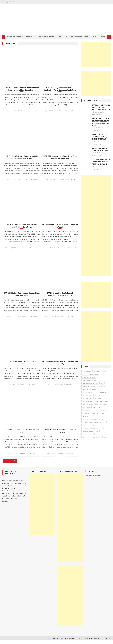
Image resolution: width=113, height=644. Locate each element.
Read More (6, 505)
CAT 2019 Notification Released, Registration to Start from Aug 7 (60, 297)
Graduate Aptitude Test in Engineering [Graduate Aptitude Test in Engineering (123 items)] (99, 407)
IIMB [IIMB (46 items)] (95, 413)
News (95, 39)
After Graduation (23, 114)
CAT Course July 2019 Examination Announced (22, 366)
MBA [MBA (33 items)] (97, 434)
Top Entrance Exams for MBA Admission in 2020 (22, 435)
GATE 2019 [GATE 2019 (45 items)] (103, 395)
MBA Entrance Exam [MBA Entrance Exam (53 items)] (88, 437)
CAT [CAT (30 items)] (84, 377)
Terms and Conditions (93, 642)
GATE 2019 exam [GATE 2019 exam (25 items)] (87, 398)
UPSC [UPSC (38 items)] (105, 440)
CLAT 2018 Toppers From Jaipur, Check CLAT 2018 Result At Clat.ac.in (101, 165)
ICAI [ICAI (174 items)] (84, 410)
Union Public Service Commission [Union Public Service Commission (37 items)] (92, 440)
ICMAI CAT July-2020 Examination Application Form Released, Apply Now (60, 92)
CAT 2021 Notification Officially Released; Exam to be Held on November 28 (22, 92)
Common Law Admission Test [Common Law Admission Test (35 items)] (90, 386)
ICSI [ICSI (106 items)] (94, 410)
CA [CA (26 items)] (104, 374)
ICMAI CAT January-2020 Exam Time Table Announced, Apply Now (60, 160)
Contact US (81, 642)
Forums (102, 39)
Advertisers (72, 642)
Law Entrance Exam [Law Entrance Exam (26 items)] (88, 434)
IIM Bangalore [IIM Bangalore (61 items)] (103, 413)
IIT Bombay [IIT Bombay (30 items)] (95, 416)
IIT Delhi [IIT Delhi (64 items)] (103, 416)
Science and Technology (46, 39)
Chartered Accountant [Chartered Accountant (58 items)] (93, 377)
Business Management (14, 39)
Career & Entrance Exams (80, 39)
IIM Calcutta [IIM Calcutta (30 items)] (86, 416)
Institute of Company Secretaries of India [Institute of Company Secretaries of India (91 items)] (94, 428)
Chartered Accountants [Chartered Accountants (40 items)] (89, 380)
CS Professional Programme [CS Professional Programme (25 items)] (90, 392)
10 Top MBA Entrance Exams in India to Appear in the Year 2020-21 (22, 160)
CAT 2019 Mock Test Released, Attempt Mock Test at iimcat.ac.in (22, 229)
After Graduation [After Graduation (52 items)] (87, 374)
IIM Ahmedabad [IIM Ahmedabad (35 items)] (87, 413)
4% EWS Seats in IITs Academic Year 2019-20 (100, 152)
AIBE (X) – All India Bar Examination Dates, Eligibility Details (100, 140)
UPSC (66, 39)
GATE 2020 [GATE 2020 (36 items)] (98, 398)
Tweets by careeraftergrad (93, 479)
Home (49, 642)
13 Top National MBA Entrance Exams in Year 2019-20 (60, 435)
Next (14, 464)
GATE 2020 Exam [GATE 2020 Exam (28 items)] (87, 401)
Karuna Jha (60, 388)
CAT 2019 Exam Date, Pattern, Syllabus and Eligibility (60, 366)
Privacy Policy (106, 642)
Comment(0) (33, 114)
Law (60, 39)
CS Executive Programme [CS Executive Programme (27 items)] (89, 389)
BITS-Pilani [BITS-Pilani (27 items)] (97, 374)
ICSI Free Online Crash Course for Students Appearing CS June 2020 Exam (101, 125)
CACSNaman (60, 114)
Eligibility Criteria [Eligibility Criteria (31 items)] (87, 395)
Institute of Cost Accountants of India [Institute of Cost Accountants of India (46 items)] (92, 431)
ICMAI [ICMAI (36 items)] (89, 410)
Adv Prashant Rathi (97, 172)
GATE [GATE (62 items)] (96, 395)
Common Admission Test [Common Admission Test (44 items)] (89, 383)
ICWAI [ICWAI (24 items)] (100, 410)
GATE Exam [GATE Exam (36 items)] (98, 401)
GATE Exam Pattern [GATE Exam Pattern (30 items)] (88, 404)
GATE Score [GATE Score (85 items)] (99, 404)
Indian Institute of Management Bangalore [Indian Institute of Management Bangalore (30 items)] (94, 422)
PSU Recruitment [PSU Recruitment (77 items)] (101, 437)
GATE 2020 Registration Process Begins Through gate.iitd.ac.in (101, 110)
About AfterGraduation (60, 642)
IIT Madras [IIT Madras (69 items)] (85, 419)
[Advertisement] (96, 57)
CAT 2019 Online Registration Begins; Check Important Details (22, 297)
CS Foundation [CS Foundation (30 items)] (103, 389)
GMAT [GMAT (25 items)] (84, 407)
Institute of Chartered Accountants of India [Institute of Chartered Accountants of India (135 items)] (94, 425)
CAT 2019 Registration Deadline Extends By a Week (60, 229)
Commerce (30, 39)
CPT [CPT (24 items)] (102, 386)
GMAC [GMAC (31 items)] (106, 404)
